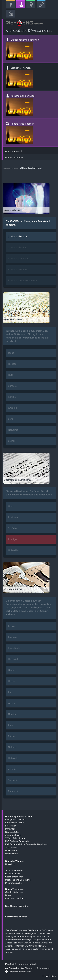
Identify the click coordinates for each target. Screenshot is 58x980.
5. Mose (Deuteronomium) (23, 281)
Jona (10, 725)
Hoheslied (14, 550)
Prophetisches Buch (15, 898)
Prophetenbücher (14, 883)
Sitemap (29, 968)
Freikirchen (11, 826)
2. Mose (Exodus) (18, 248)
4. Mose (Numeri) (18, 270)
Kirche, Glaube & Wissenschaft (22, 8)
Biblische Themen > (11, 169)
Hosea (12, 681)
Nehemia (13, 430)
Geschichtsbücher (14, 877)
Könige (12, 397)
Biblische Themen (19, 77)
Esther (12, 441)
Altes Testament (14, 151)
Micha (11, 736)
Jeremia (12, 637)
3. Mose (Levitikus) (19, 259)
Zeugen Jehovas (13, 835)
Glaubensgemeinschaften (22, 49)
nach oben (51, 976)
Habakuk (13, 758)
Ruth (11, 375)
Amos (11, 703)
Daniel (12, 670)
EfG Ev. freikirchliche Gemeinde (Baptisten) (26, 844)
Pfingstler (10, 829)
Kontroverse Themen (20, 133)
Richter (12, 364)
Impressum (44, 968)
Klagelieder (14, 648)
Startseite (14, 968)
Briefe (8, 895)
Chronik (12, 408)
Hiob (11, 506)
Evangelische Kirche (15, 820)
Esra (10, 419)
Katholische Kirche (14, 823)
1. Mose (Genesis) (18, 237)
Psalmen (13, 517)
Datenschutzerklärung (20, 972)
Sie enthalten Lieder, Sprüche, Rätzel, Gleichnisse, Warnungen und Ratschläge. (29, 493)
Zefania (12, 769)
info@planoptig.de (28, 964)
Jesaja (11, 626)
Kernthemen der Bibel (20, 105)
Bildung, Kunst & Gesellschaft (12, 8)
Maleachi (13, 791)
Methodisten (11, 854)
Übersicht (10, 864)
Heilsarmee (11, 850)
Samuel (12, 386)
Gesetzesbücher (13, 874)
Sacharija (13, 780)
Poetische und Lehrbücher (18, 880)
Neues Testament (14, 158)
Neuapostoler (12, 832)
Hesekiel (13, 659)
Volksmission (12, 847)
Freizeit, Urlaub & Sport (32, 8)
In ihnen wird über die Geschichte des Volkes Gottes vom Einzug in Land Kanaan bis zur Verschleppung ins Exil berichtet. (27, 336)
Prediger (13, 539)
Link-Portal (42, 8)
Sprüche (13, 528)
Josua (11, 353)
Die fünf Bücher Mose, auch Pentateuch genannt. (28, 223)
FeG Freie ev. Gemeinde (17, 841)
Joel (10, 692)
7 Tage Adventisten (15, 838)
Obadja (12, 714)
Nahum (12, 747)
